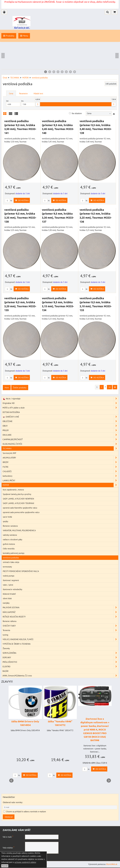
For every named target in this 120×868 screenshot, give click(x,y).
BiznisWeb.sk (112, 865)
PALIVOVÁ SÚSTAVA (61, 608)
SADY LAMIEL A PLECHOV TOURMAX (18, 504)
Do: (28, 103)
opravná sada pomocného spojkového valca (21, 513)
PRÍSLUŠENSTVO (61, 662)
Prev (11, 781)
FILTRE (61, 467)
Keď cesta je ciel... (22, 28)
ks (8, 201)
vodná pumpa (8, 576)
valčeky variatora (10, 535)
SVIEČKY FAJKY (61, 626)
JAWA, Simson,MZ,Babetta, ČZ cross (61, 676)
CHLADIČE (61, 472)
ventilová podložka (11, 558)
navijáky (6, 603)
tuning (5, 635)
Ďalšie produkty (20, 387)
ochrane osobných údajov (25, 862)
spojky (5, 522)
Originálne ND (61, 404)
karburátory (61, 476)
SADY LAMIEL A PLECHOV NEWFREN (18, 499)
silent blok (7, 599)
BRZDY (61, 463)
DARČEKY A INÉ (61, 417)
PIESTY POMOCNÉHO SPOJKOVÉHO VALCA (21, 572)
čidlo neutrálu (9, 549)
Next (109, 781)
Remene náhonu (10, 622)
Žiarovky (6, 649)
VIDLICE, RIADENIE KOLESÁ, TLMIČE (61, 640)
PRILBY (61, 431)
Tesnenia (61, 631)
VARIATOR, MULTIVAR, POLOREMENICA (19, 531)
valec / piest (8, 585)
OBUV (61, 426)
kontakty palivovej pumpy (14, 553)
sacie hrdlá (7, 517)
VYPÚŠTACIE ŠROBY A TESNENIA (17, 644)
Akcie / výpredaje (61, 399)
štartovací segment (11, 581)
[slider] (38, 104)
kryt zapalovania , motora (13, 490)
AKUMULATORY (61, 458)
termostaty (7, 567)
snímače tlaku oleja (11, 562)
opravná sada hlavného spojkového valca (20, 508)
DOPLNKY (61, 658)
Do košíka (22, 200)
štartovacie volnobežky (13, 590)
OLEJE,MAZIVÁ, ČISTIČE (61, 444)
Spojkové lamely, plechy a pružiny (17, 495)
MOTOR (61, 485)
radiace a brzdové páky (13, 540)
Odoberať (9, 817)
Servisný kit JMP (9, 453)
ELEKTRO (61, 667)
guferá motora (9, 544)
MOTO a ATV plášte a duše (61, 408)
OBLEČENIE (61, 422)
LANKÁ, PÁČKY (61, 481)
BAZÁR (5, 671)
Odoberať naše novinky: (13, 803)
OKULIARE (61, 435)
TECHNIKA (61, 449)
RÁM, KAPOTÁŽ (61, 613)
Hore (7, 387)
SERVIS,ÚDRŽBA (61, 653)
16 (108, 387)
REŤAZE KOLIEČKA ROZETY (61, 617)
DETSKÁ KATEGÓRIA (11, 413)
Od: (13, 103)
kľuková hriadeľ (9, 594)
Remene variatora (10, 526)
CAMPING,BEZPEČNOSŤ (61, 440)
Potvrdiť (5, 866)
